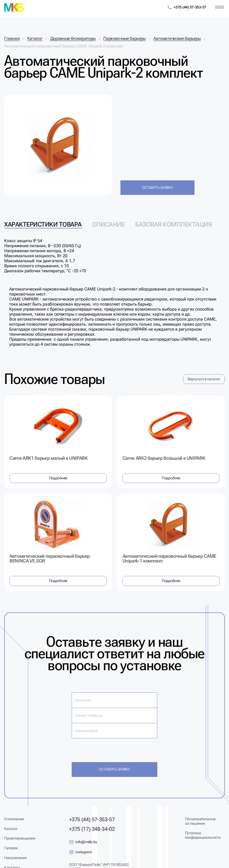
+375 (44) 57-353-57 (187, 8)
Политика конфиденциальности (203, 835)
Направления (15, 858)
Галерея (11, 848)
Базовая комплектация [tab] (173, 224)
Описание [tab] (108, 224)
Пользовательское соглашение (200, 821)
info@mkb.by (83, 842)
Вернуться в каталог (204, 379)
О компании (14, 819)
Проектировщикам (20, 838)
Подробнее (58, 478)
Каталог (11, 829)
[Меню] (220, 7)
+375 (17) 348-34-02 (92, 829)
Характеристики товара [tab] (43, 224)
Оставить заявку (157, 187)
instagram (80, 852)
